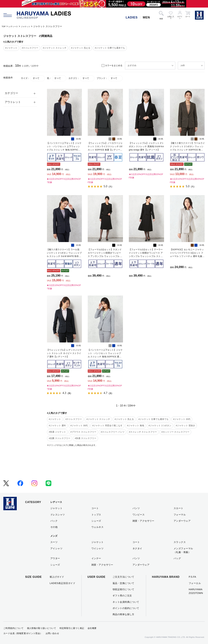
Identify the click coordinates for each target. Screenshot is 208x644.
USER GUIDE (96, 577)
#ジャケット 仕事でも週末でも (110, 48)
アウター (55, 558)
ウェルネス (97, 527)
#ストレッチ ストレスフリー (143, 432)
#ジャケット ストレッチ (55, 48)
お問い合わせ (52, 633)
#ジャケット (11, 48)
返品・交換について (123, 583)
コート (95, 508)
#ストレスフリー (30, 48)
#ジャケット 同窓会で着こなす (107, 426)
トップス (96, 515)
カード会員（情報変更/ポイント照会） (23, 633)
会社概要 (92, 628)
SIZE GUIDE (33, 577)
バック (54, 521)
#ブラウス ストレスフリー (83, 432)
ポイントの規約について (126, 608)
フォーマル (180, 515)
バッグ (177, 558)
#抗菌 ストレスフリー (60, 438)
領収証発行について (123, 589)
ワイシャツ (97, 548)
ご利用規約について (14, 628)
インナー (96, 558)
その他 (54, 527)
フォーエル (195, 583)
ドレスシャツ (58, 515)
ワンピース (139, 515)
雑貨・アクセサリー (143, 521)
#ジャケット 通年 (57, 426)
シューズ (96, 521)
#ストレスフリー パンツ (113, 432)
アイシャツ (56, 548)
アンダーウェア (182, 521)
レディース (15, 26)
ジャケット (30, 26)
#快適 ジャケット (57, 432)
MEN (146, 17)
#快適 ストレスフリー (86, 438)
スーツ (54, 542)
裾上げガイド (57, 577)
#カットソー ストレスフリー (175, 432)
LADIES (132, 17)
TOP (4, 26)
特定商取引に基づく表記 (72, 628)
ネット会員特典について (126, 602)
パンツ (136, 508)
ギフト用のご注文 (122, 596)
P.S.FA (192, 577)
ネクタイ (137, 548)
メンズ (54, 536)
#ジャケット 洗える (81, 48)
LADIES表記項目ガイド (62, 583)
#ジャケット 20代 (182, 419)
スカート (178, 508)
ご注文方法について (123, 577)
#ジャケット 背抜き (185, 426)
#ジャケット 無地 (136, 426)
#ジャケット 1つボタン (160, 426)
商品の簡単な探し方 (123, 614)
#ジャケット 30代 (79, 426)
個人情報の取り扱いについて (42, 628)
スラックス (180, 542)
